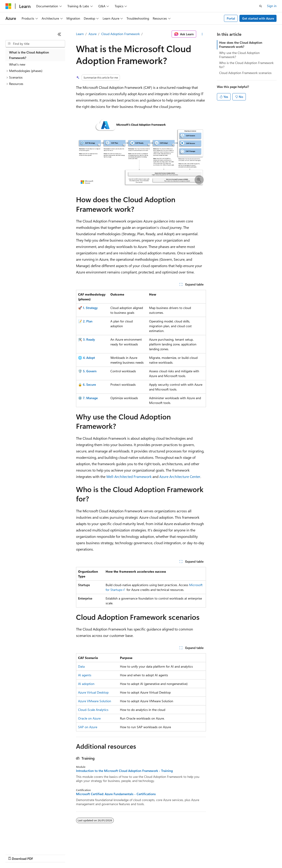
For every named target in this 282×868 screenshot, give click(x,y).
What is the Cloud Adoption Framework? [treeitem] (29, 55)
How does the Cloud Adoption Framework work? (241, 45)
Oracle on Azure (89, 718)
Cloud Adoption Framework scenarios (245, 73)
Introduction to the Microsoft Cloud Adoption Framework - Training (124, 771)
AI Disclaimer (15, 854)
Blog (62, 854)
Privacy (99, 854)
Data (81, 666)
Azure (93, 34)
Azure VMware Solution (95, 701)
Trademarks (189, 854)
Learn (80, 34)
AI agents (85, 675)
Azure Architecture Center (180, 476)
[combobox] (35, 44)
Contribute (81, 854)
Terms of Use (166, 854)
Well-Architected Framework (129, 476)
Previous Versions (41, 854)
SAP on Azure (88, 727)
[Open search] (261, 6)
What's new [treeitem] (17, 64)
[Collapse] (59, 34)
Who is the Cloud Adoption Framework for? (246, 65)
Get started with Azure (258, 18)
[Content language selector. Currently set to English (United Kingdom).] (28, 843)
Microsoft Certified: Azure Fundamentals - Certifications (116, 794)
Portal (231, 18)
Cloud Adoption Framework (121, 34)
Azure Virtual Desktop (93, 692)
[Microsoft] (8, 6)
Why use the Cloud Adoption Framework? (239, 55)
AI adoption (86, 684)
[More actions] (202, 34)
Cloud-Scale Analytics (93, 710)
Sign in (272, 6)
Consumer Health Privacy (131, 854)
